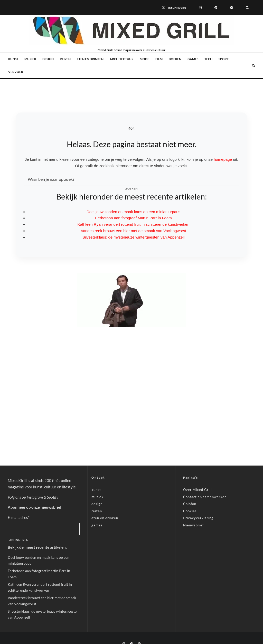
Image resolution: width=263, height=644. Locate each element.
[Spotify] (232, 7)
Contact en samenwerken (205, 497)
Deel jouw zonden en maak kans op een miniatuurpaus (133, 212)
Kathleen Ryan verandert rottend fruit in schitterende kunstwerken (133, 224)
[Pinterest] (216, 7)
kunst (13, 59)
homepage (223, 159)
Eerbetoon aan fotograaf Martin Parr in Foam (133, 218)
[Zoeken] (247, 7)
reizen (65, 59)
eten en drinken (90, 59)
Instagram (35, 497)
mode (144, 59)
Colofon (190, 504)
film (159, 59)
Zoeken (132, 189)
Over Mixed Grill (197, 490)
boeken (175, 59)
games (193, 59)
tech (208, 59)
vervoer (16, 72)
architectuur (122, 59)
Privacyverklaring (198, 518)
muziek (30, 59)
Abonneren (19, 540)
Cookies (190, 511)
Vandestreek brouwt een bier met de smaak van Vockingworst (134, 231)
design (48, 59)
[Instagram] (200, 7)
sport (224, 59)
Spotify (53, 497)
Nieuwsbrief (193, 525)
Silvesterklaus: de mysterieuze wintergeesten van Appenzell (134, 237)
